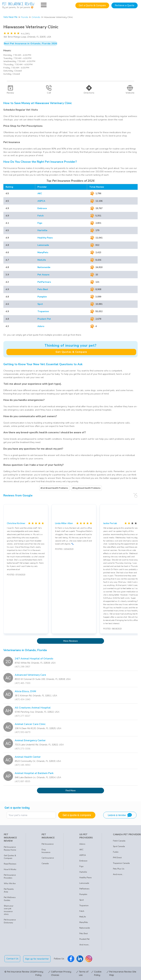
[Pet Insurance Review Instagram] (89, 959)
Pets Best (43, 289)
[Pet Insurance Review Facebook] (71, 959)
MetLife (42, 260)
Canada (45, 863)
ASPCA (41, 201)
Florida (24, 17)
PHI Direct (117, 858)
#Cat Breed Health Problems (54, 488)
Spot (40, 304)
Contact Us (12, 959)
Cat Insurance (48, 858)
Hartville (42, 230)
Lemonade (43, 245)
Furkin (116, 852)
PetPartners (44, 282)
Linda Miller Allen (64, 523)
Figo (40, 223)
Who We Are (10, 883)
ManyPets (43, 252)
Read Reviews (10, 864)
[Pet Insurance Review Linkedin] (80, 959)
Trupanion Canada (121, 863)
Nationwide (44, 267)
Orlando (36, 17)
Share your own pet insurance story (9, 910)
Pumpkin (42, 297)
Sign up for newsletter (37, 959)
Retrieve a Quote (125, 5)
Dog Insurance (46, 851)
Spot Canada (119, 846)
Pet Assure (43, 275)
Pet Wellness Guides (10, 899)
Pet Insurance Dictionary (10, 921)
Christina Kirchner (16, 523)
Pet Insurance (48, 844)
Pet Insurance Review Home (10, 848)
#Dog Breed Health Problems (86, 488)
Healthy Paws (45, 238)
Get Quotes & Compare (71, 352)
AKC (40, 193)
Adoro (41, 326)
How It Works (10, 869)
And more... (85, 945)
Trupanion (43, 311)
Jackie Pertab (110, 523)
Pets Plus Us (119, 869)
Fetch (41, 216)
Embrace (42, 208)
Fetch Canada (119, 841)
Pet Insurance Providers (10, 876)
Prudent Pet (44, 319)
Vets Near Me (10, 17)
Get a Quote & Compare (92, 5)
